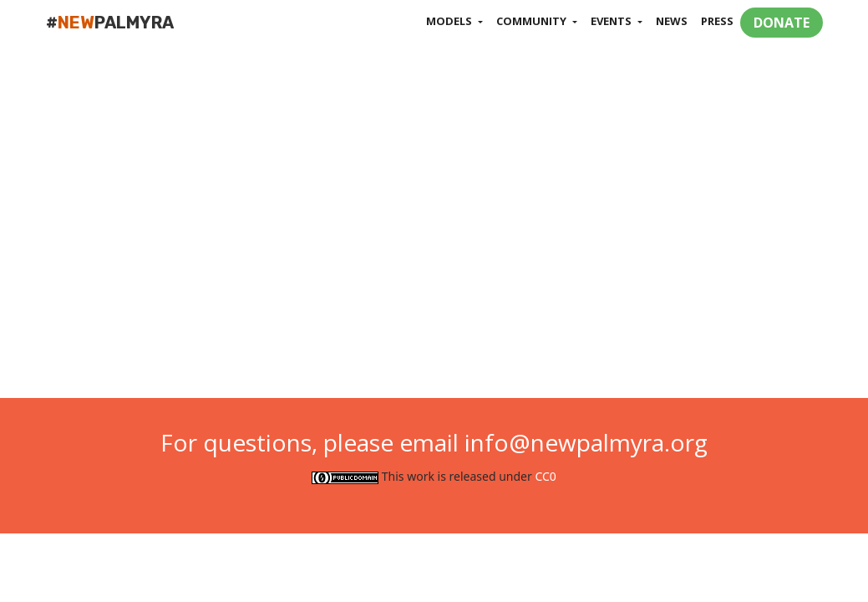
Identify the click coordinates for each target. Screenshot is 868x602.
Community (533, 21)
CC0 (545, 476)
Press (717, 21)
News (672, 21)
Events (612, 21)
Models (450, 21)
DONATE (782, 23)
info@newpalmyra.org (586, 442)
